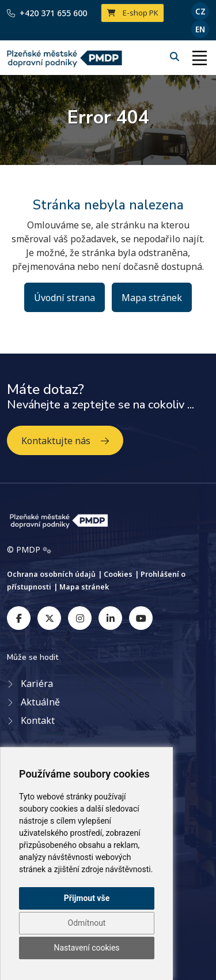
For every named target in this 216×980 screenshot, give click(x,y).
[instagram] (80, 618)
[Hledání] (176, 57)
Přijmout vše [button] (87, 898)
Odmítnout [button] (87, 923)
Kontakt (38, 720)
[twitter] (49, 618)
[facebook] (19, 618)
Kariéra (37, 684)
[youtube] (141, 618)
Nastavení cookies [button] (86, 948)
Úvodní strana (65, 298)
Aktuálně (40, 702)
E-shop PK (133, 13)
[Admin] (47, 550)
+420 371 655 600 (47, 13)
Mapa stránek (152, 298)
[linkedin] (110, 618)
